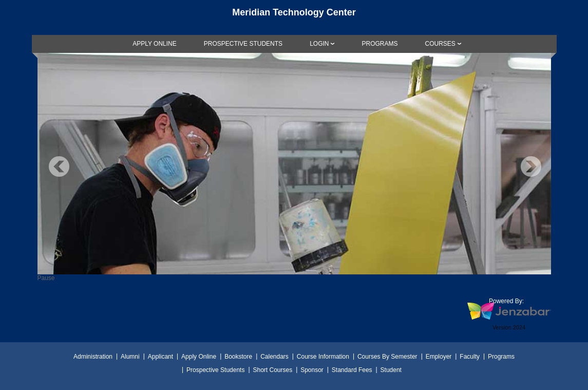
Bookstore (238, 357)
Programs (501, 357)
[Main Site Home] (294, 17)
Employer (439, 357)
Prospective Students (215, 370)
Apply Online (199, 357)
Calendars (274, 357)
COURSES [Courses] (440, 44)
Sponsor (312, 370)
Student (391, 370)
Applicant (160, 357)
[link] (155, 44)
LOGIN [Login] (319, 44)
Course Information (323, 357)
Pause (46, 278)
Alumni (130, 357)
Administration (93, 357)
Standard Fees (352, 370)
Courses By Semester (387, 357)
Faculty (470, 357)
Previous (59, 166)
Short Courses (272, 370)
